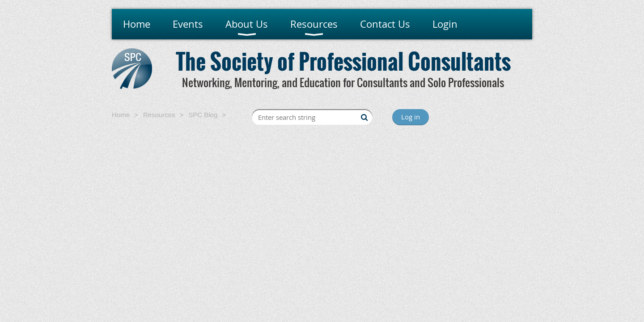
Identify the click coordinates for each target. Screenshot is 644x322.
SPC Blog (203, 115)
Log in (411, 117)
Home (121, 115)
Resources (159, 115)
